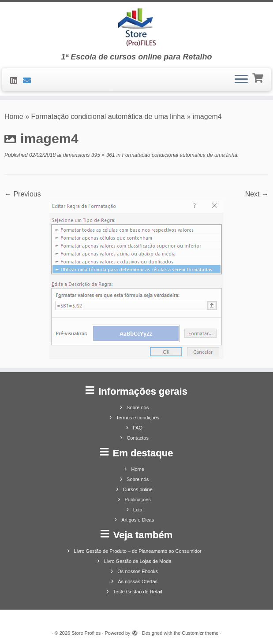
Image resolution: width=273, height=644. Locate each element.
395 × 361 (103, 155)
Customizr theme (200, 633)
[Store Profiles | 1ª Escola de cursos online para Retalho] (136, 27)
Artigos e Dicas (138, 520)
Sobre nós (138, 407)
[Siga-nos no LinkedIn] (17, 81)
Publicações (138, 500)
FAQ (138, 428)
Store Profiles (86, 633)
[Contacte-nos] (30, 81)
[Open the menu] (241, 80)
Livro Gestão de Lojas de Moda (138, 561)
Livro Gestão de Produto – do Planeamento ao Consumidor (138, 551)
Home (14, 117)
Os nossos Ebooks (138, 571)
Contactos (138, 438)
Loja (138, 510)
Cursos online (138, 489)
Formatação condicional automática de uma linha (108, 117)
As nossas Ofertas (138, 581)
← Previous (23, 194)
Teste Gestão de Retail (138, 592)
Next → (257, 194)
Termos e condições (138, 418)
